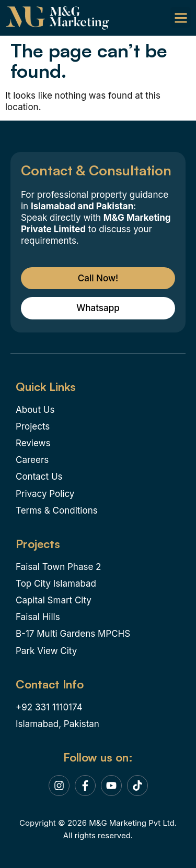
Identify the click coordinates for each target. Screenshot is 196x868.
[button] (181, 17)
